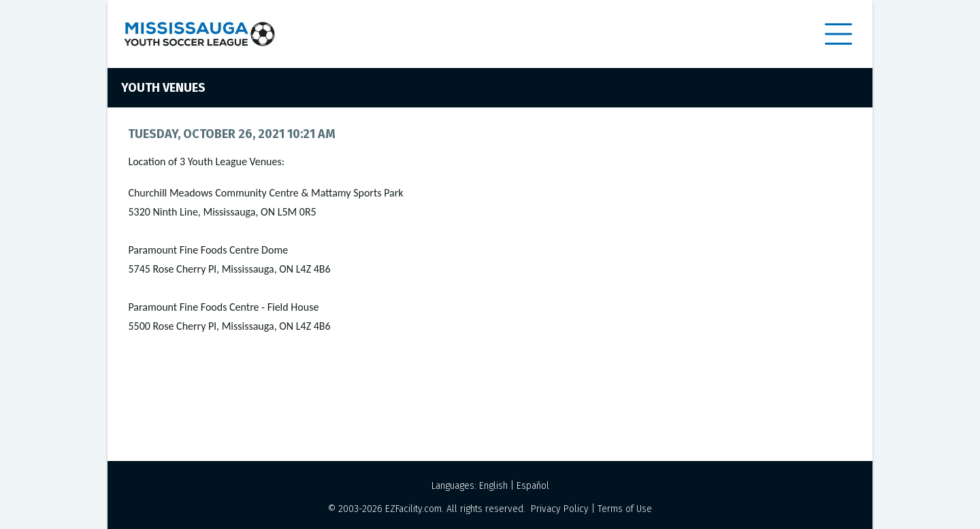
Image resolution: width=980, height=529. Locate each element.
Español (533, 486)
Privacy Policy (560, 509)
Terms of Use (625, 509)
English (493, 486)
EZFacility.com (413, 509)
